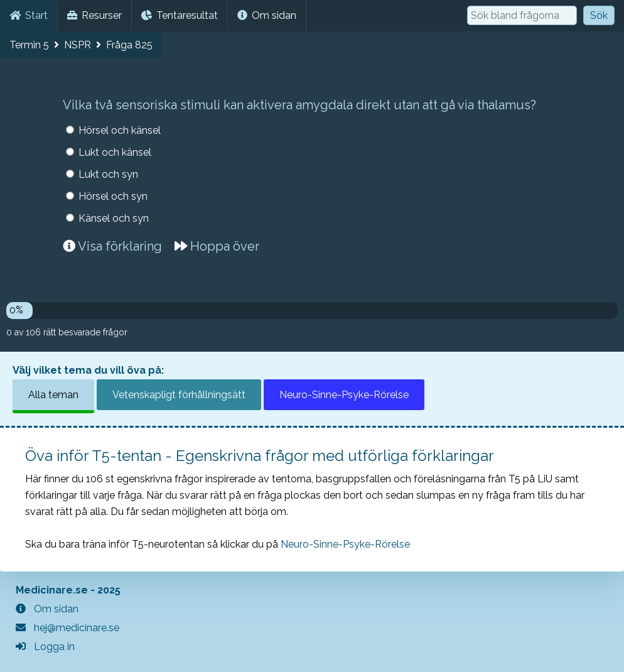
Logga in (45, 647)
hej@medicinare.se (67, 628)
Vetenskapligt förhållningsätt (179, 395)
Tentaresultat (180, 15)
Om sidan (267, 15)
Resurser (94, 15)
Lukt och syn (108, 174)
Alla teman (53, 395)
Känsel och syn (114, 218)
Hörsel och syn (113, 196)
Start (29, 15)
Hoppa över (217, 246)
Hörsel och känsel (120, 130)
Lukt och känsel (115, 152)
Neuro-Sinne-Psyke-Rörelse (344, 395)
